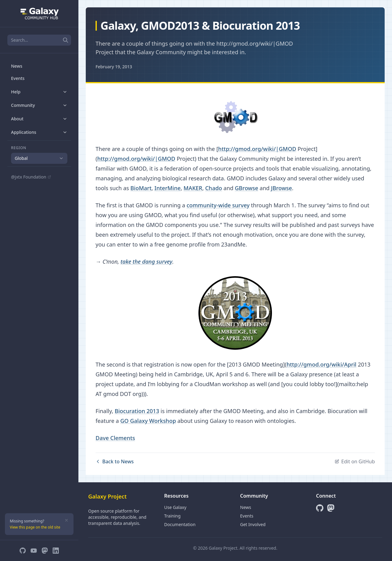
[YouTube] (34, 551)
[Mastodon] (45, 551)
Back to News (115, 461)
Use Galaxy (175, 507)
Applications (39, 132)
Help (39, 92)
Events (18, 78)
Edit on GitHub (355, 461)
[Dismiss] (66, 520)
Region (19, 148)
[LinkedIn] (56, 551)
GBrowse (247, 188)
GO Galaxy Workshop (148, 421)
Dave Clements (115, 438)
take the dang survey (146, 262)
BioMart (141, 188)
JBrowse (282, 188)
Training (172, 516)
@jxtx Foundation (31, 177)
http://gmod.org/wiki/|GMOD (257, 149)
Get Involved (253, 524)
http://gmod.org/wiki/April (321, 364)
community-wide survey (218, 205)
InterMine (168, 188)
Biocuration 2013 (137, 411)
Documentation (180, 524)
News (17, 66)
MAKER (193, 188)
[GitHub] (23, 551)
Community (39, 105)
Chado (214, 188)
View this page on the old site (35, 527)
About (39, 119)
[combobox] (39, 158)
